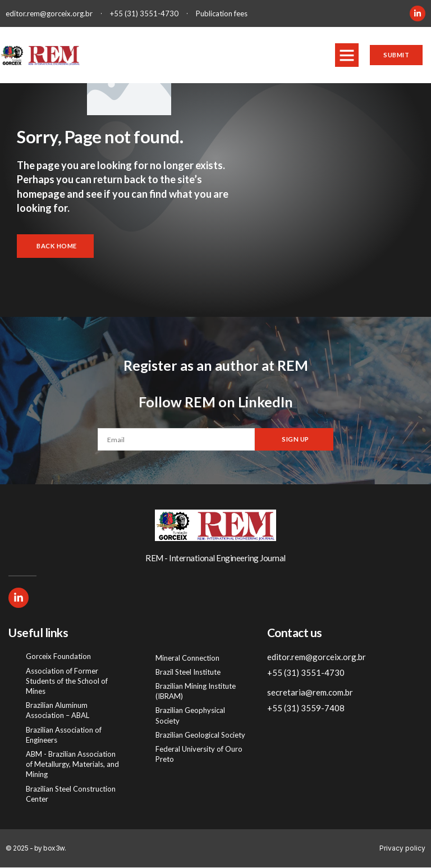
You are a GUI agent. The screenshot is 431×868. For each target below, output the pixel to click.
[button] (344, 55)
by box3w (49, 849)
